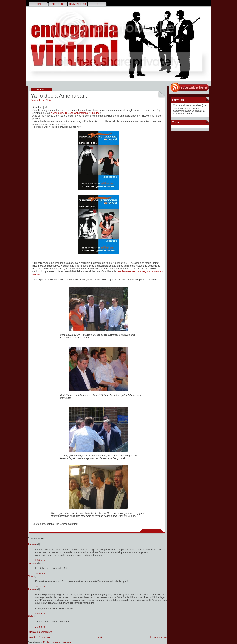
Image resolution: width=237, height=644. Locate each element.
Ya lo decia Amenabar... (60, 96)
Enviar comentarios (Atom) (57, 642)
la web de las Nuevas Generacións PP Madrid (75, 113)
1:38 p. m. (40, 627)
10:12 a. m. (41, 586)
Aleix (30, 576)
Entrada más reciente (39, 637)
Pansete (32, 544)
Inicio (100, 637)
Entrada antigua (158, 637)
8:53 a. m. (40, 614)
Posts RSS (58, 4)
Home (38, 4)
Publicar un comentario (40, 632)
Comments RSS (77, 4)
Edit (97, 4)
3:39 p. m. (40, 560)
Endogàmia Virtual (30, 29)
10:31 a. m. (41, 573)
